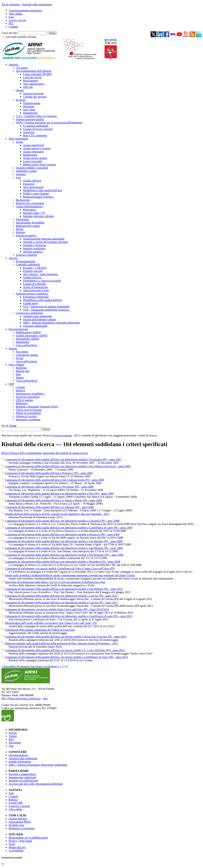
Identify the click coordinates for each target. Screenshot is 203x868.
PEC (11, 23)
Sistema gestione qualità (30, 119)
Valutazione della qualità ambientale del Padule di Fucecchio (40, 630)
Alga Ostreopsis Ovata (36, 290)
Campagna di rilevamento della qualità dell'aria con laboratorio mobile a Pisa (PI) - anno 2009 (59, 494)
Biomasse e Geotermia (22, 828)
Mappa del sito (17, 847)
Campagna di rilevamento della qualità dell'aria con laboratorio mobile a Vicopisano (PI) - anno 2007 (63, 459)
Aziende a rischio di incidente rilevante (45, 242)
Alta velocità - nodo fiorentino (40, 274)
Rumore (20, 232)
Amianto (21, 174)
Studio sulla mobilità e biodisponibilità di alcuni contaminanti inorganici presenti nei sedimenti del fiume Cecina (70, 575)
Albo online (15, 14)
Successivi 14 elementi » (45, 666)
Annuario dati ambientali (37, 316)
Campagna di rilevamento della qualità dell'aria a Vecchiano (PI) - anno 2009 (49, 487)
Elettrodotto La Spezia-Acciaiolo (42, 281)
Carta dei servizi (32, 77)
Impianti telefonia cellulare (38, 216)
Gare (11, 17)
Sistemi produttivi (26, 236)
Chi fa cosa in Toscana (29, 410)
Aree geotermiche (33, 187)
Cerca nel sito (9, 33)
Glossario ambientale (35, 326)
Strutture (21, 100)
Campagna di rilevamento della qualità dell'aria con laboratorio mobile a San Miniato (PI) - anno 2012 (64, 589)
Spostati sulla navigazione (37, 4)
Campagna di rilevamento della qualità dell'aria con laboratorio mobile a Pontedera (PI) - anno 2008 (63, 562)
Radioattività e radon (28, 226)
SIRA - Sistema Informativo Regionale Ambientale (38, 765)
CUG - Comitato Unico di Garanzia (36, 116)
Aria (18, 177)
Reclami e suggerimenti (22, 774)
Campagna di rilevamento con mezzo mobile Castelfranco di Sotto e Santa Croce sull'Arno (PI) (60, 568)
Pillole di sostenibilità (28, 413)
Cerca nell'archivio (27, 345)
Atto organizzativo (34, 84)
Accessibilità (16, 851)
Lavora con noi (17, 20)
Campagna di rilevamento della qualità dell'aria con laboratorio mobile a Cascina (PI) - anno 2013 (61, 603)
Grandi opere (31, 303)
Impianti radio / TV (34, 213)
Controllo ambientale (28, 265)
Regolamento (31, 81)
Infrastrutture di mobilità (30, 223)
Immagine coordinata (28, 419)
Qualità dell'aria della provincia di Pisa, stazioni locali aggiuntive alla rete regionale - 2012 (57, 514)
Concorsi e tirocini (19, 806)
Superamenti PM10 (20, 822)
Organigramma (32, 103)
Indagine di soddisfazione (23, 781)
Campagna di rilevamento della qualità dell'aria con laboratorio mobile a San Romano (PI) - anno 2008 (64, 555)
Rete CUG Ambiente (35, 135)
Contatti (13, 27)
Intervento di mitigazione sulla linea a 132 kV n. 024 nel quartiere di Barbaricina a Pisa (55, 582)
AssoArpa (29, 132)
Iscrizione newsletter (28, 397)
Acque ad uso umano (35, 158)
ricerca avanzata (63, 435)
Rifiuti (20, 229)
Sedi (11, 793)
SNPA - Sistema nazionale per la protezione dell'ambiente (49, 123)
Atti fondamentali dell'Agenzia (33, 71)
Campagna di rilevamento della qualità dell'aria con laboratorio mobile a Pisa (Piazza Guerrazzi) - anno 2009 (68, 466)
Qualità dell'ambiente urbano (40, 319)
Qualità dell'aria (32, 181)
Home (13, 426)
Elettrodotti (30, 210)
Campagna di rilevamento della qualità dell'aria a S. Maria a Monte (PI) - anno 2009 (53, 500)
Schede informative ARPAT (32, 336)
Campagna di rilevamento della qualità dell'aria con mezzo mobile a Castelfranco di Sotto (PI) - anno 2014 (66, 657)
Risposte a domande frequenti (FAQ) (37, 407)
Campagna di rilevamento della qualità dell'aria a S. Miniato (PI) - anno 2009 (49, 507)
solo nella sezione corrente (21, 37)
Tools (12, 844)
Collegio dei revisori (35, 97)
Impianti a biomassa (35, 245)
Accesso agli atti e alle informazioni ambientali (36, 784)
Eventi (20, 358)
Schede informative (20, 762)
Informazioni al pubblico (30, 394)
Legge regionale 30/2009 (37, 74)
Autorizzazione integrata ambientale (44, 239)
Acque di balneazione (35, 287)
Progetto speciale (33, 271)
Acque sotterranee (33, 152)
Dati (18, 374)
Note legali (26, 841)
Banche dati (23, 371)
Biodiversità (23, 200)
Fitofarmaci (23, 219)
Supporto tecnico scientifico (32, 294)
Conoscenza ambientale (29, 313)
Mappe (20, 378)
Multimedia (23, 342)
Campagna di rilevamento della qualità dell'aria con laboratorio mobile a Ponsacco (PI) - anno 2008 (62, 534)
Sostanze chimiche (27, 255)
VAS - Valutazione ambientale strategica (46, 310)
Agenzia (13, 64)
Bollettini (21, 368)
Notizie (13, 348)
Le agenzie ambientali (36, 126)
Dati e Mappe (16, 365)
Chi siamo (22, 68)
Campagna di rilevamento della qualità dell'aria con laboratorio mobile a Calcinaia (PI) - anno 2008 (62, 521)
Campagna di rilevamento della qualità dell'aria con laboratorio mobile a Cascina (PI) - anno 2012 (61, 596)
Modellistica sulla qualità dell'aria (42, 190)
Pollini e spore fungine (36, 194)
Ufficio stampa (24, 400)
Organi (20, 90)
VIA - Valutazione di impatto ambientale (46, 307)
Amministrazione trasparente (25, 10)
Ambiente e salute (26, 171)
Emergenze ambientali (36, 297)
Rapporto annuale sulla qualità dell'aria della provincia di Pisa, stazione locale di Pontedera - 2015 (61, 643)
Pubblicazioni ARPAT (28, 332)
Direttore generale (33, 94)
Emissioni (29, 184)
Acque (20, 142)
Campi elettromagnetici (29, 206)
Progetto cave (17, 825)
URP (11, 384)
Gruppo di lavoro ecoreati (38, 129)
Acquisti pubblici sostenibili (32, 168)
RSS (11, 739)
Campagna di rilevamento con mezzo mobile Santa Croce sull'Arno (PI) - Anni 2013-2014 (57, 609)
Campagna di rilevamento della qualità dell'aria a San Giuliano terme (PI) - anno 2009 (55, 480)
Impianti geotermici (34, 248)
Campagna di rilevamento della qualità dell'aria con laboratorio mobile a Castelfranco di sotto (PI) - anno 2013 (69, 616)
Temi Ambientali (18, 139)
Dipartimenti (30, 113)
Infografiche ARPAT (28, 339)
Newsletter (22, 352)
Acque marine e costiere (37, 148)
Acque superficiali (34, 145)
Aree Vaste (29, 110)
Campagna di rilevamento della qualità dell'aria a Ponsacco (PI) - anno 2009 (49, 473)
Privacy (13, 841)
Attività (13, 258)
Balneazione (30, 155)
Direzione (29, 106)
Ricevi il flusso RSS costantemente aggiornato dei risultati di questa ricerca (45, 453)
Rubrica (20, 390)
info (45, 698)
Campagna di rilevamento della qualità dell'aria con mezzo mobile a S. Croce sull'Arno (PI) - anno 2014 (65, 650)
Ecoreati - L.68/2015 (35, 268)
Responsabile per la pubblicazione (28, 838)
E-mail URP (16, 803)
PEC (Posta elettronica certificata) (21, 698)
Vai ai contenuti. (11, 4)
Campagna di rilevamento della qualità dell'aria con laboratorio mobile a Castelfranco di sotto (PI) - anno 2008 (69, 528)
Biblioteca (22, 403)
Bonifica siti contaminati (30, 203)
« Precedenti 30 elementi (16, 666)
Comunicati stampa (27, 355)
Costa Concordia (33, 161)
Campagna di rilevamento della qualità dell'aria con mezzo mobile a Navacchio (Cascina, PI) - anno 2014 (66, 637)
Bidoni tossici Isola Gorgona (39, 165)
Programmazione (26, 261)
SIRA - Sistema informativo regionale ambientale (51, 323)
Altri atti (28, 87)
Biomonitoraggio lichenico (38, 197)
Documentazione (18, 329)
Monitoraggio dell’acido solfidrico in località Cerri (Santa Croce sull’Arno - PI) (51, 623)
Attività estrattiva (33, 252)
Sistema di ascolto (26, 416)
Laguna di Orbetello (35, 284)
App (11, 746)
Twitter (13, 736)
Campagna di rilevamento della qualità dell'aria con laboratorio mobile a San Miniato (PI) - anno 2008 (64, 541)
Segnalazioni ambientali (22, 777)
